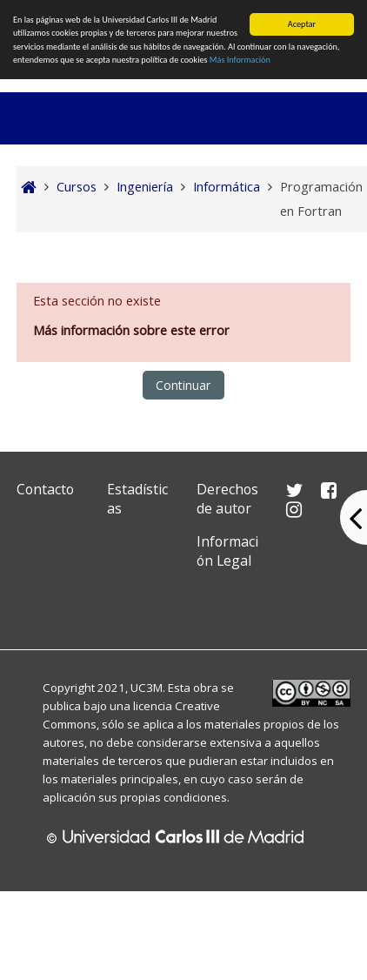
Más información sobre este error (131, 330)
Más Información (240, 60)
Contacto (45, 489)
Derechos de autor (227, 499)
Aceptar (302, 24)
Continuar (183, 385)
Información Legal (227, 551)
